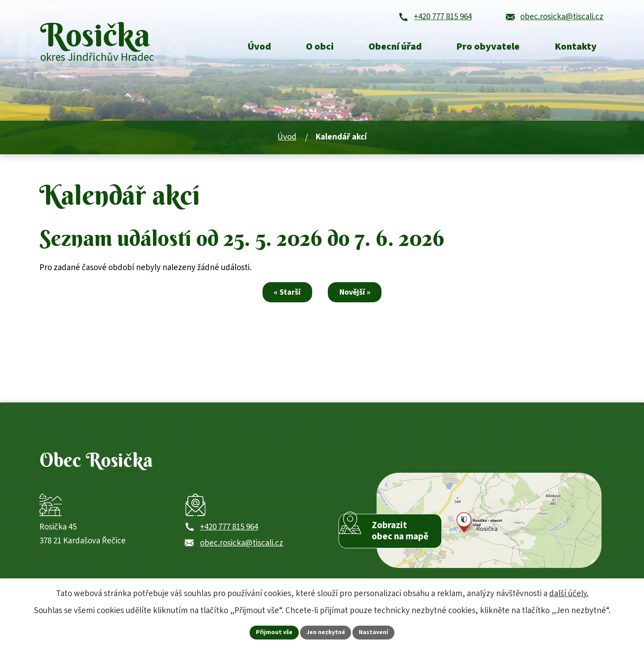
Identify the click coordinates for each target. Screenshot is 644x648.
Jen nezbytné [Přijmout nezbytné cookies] (326, 632)
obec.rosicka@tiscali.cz (241, 552)
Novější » (357, 297)
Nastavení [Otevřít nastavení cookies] (374, 632)
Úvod (287, 142)
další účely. (569, 593)
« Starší (286, 297)
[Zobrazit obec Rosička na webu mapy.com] (489, 527)
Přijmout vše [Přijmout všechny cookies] (274, 632)
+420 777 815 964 (229, 536)
